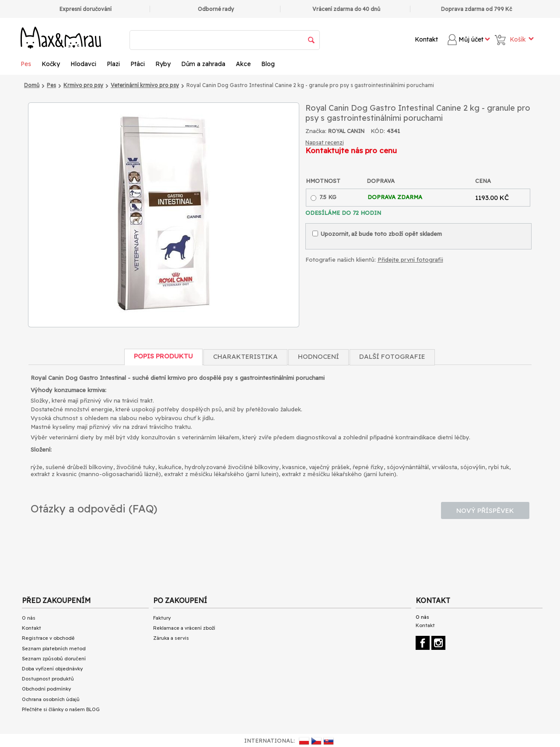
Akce (243, 64)
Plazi (113, 64)
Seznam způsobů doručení (54, 659)
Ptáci (138, 64)
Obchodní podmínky (46, 689)
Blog (268, 64)
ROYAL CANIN (346, 131)
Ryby (163, 64)
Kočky (51, 64)
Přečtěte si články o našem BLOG (61, 709)
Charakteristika (245, 356)
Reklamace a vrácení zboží (184, 628)
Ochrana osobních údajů (51, 699)
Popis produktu (163, 356)
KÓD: (378, 131)
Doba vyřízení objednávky (52, 669)
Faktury (162, 618)
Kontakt (426, 39)
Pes (26, 64)
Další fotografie (392, 356)
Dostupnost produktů (48, 679)
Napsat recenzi (325, 142)
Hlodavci (83, 64)
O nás (29, 618)
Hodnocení (318, 356)
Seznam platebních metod (54, 649)
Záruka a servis (171, 638)
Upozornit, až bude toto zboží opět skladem (377, 234)
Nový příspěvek (485, 510)
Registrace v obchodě (48, 638)
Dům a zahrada (203, 64)
